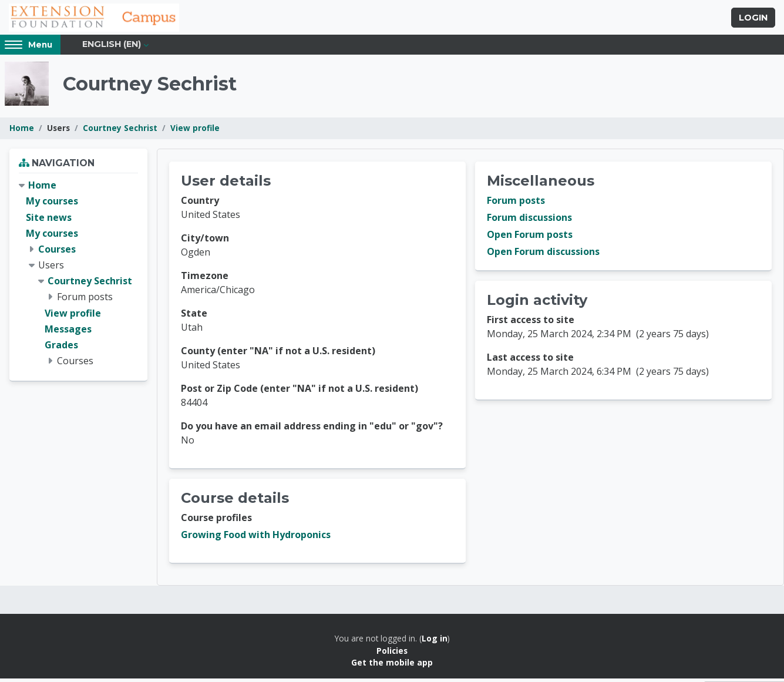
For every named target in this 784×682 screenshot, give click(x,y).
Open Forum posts (530, 238)
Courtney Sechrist (120, 132)
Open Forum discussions (543, 256)
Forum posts (516, 204)
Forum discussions (529, 221)
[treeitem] (78, 277)
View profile (195, 132)
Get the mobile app (392, 666)
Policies (392, 654)
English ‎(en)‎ (112, 48)
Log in (435, 642)
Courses (57, 253)
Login (753, 19)
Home (22, 132)
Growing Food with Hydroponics (256, 539)
